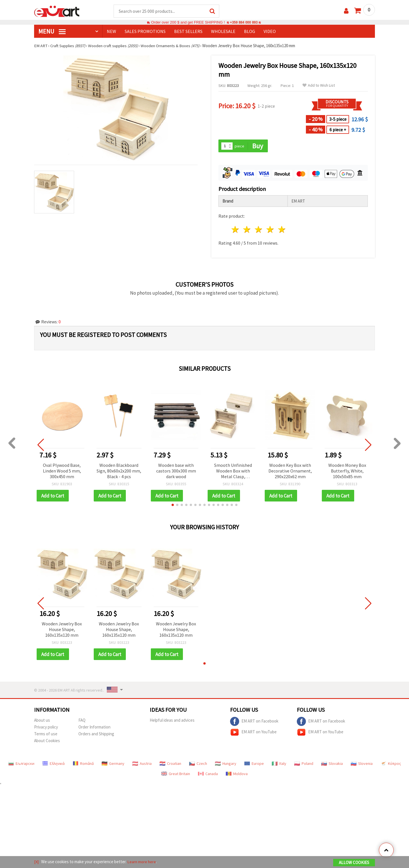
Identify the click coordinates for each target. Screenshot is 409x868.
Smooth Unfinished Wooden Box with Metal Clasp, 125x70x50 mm (233, 472)
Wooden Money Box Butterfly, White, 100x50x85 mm (347, 471)
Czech (198, 764)
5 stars (282, 230)
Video (270, 32)
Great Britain (176, 775)
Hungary (226, 764)
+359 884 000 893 (244, 23)
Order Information (94, 728)
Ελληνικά (54, 764)
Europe (254, 764)
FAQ (82, 721)
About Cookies (47, 741)
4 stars (270, 230)
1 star (236, 230)
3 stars (259, 230)
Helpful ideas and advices (172, 721)
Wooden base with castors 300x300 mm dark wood (176, 471)
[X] (36, 862)
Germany (113, 764)
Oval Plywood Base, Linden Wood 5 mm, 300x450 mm (62, 471)
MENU (52, 32)
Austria (142, 764)
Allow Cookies (354, 863)
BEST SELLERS (188, 32)
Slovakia (332, 764)
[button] (173, 505)
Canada (208, 775)
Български (21, 764)
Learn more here (142, 862)
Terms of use (46, 735)
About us (42, 721)
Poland (304, 764)
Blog (250, 32)
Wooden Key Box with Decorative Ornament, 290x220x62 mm (290, 471)
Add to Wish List (319, 86)
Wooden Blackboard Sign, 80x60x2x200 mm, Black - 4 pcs (119, 471)
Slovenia (362, 764)
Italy (279, 764)
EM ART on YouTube (253, 733)
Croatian (170, 764)
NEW (111, 32)
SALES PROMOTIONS (145, 32)
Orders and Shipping (96, 735)
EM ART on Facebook (254, 722)
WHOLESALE (223, 32)
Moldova (237, 775)
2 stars (247, 230)
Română (83, 764)
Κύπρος (391, 764)
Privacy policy (46, 728)
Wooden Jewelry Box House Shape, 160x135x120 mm (62, 630)
